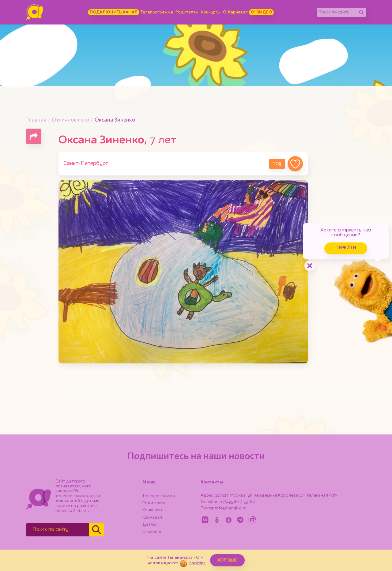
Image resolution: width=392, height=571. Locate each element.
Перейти (343, 247)
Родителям (187, 12)
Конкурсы (211, 12)
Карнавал (152, 517)
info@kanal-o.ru (231, 508)
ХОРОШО (227, 560)
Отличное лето (70, 120)
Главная (36, 120)
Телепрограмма (157, 12)
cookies (197, 563)
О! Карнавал (235, 12)
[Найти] (361, 12)
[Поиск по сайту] (337, 12)
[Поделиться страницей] (34, 136)
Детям (149, 524)
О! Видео (261, 12)
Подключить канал (114, 12)
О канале (152, 532)
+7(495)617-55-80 (238, 502)
